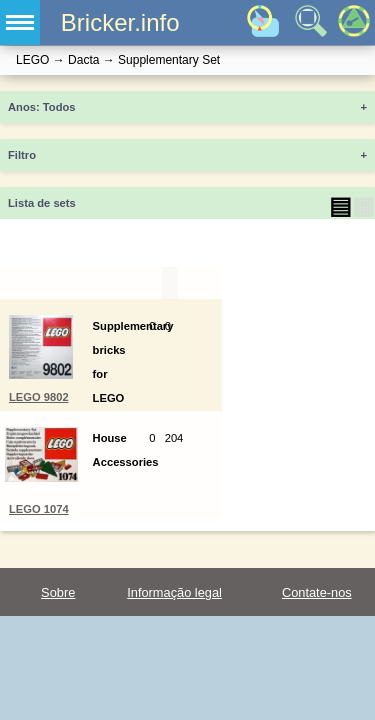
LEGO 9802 (39, 397)
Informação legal (174, 592)
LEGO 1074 (39, 509)
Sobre (58, 592)
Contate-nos (317, 592)
